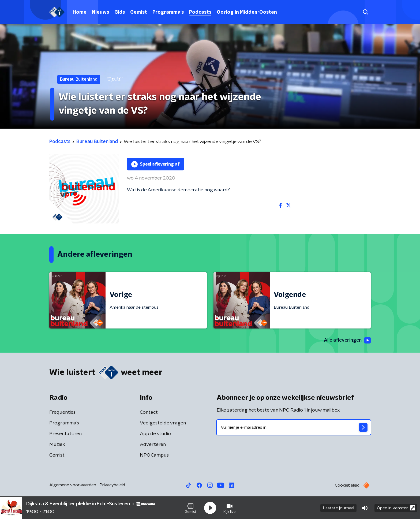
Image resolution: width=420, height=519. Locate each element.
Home (80, 12)
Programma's (168, 12)
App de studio (155, 434)
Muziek (57, 445)
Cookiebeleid (347, 485)
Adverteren (153, 445)
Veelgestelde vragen (163, 423)
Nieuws (100, 12)
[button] (190, 508)
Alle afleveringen (347, 341)
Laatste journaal (338, 508)
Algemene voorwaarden (73, 485)
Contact (149, 412)
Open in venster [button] (396, 508)
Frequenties (62, 412)
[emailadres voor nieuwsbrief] (294, 427)
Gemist (139, 12)
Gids (120, 12)
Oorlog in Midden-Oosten (247, 12)
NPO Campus (154, 455)
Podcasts (200, 12)
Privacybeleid (112, 485)
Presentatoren (65, 434)
